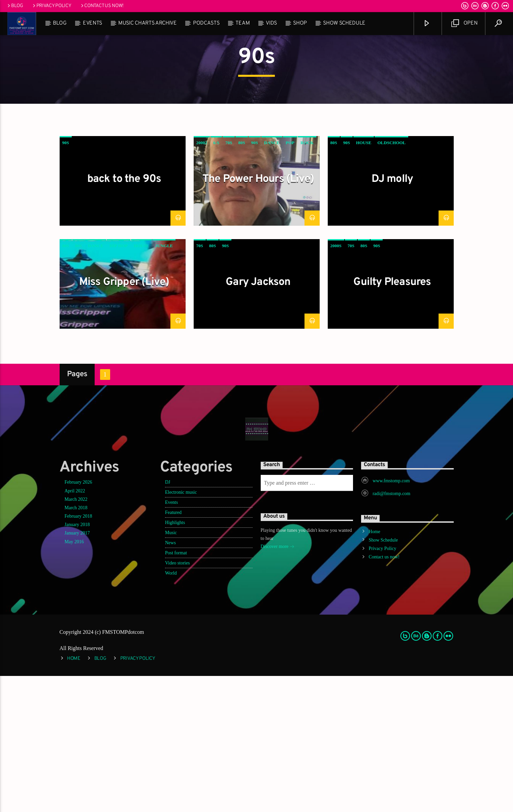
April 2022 (75, 627)
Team (243, 23)
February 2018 (78, 652)
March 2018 (76, 644)
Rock (307, 279)
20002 (202, 279)
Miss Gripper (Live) (124, 418)
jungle (164, 382)
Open (464, 23)
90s (66, 279)
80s (242, 279)
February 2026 (78, 618)
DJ (168, 618)
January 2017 (77, 669)
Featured (173, 648)
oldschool (391, 279)
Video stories (177, 699)
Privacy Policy (52, 6)
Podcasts (206, 23)
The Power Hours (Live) (258, 315)
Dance (272, 279)
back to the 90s (124, 315)
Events (92, 23)
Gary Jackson (258, 418)
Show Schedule (344, 23)
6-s (216, 279)
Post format (176, 689)
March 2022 (76, 635)
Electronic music (181, 628)
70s (229, 279)
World (171, 709)
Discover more (278, 683)
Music (171, 669)
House (364, 279)
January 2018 (77, 661)
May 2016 (74, 678)
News (170, 679)
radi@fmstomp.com (391, 630)
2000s (336, 382)
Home (374, 668)
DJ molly (392, 315)
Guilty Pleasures (392, 418)
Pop (290, 279)
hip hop (119, 382)
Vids (271, 23)
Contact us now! (102, 6)
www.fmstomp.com (391, 617)
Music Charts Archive (148, 23)
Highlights (175, 659)
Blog (15, 6)
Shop (300, 23)
